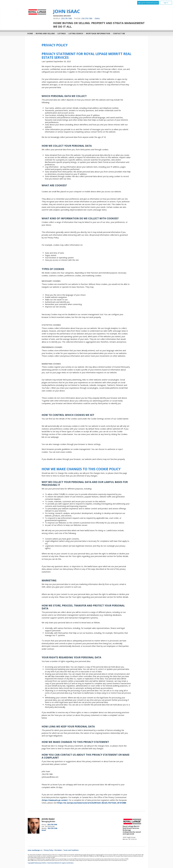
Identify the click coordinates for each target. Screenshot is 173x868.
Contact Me (119, 33)
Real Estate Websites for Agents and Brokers (60, 863)
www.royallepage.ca (35, 850)
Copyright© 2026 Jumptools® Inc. (37, 863)
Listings (62, 33)
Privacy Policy (48, 850)
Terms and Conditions (71, 850)
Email (97, 18)
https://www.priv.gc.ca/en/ (55, 800)
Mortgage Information (98, 33)
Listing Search (76, 33)
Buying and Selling (45, 33)
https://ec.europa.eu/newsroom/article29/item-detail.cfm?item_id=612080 (92, 803)
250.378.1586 (66, 18)
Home (30, 33)
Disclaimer (58, 850)
